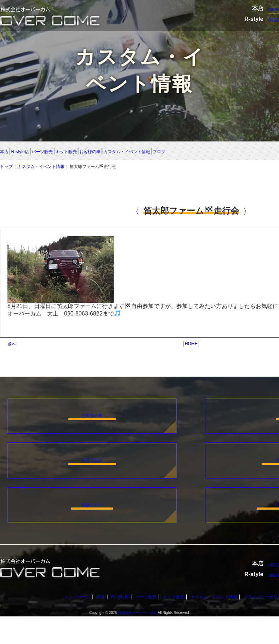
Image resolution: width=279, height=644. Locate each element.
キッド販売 (170, 624)
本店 (7, 151)
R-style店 (49, 151)
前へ (12, 346)
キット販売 (157, 151)
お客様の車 (212, 151)
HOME (191, 345)
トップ (6, 168)
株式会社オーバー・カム (137, 640)
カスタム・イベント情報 (41, 168)
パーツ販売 (102, 151)
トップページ (62, 624)
